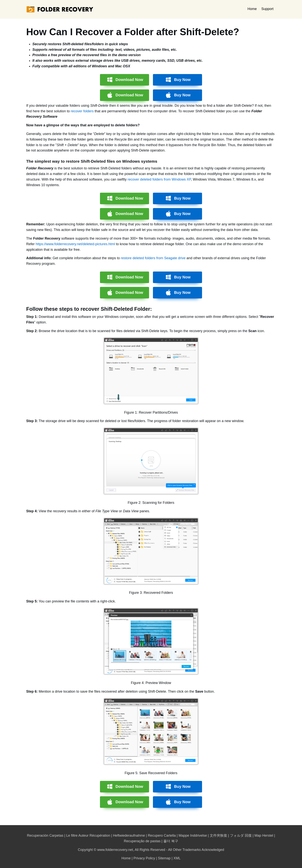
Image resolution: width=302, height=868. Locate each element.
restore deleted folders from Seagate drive (153, 258)
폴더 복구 (171, 841)
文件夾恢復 (218, 836)
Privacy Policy (144, 858)
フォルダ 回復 (241, 836)
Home (252, 9)
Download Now (129, 80)
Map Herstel (264, 836)
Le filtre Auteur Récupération (88, 836)
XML (177, 858)
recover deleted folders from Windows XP (159, 179)
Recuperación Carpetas (45, 836)
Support (267, 9)
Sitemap (164, 858)
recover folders (82, 111)
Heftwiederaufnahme (129, 836)
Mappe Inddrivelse (193, 836)
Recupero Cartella (162, 836)
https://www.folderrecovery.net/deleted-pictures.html (75, 244)
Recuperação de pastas (142, 841)
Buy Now (182, 80)
